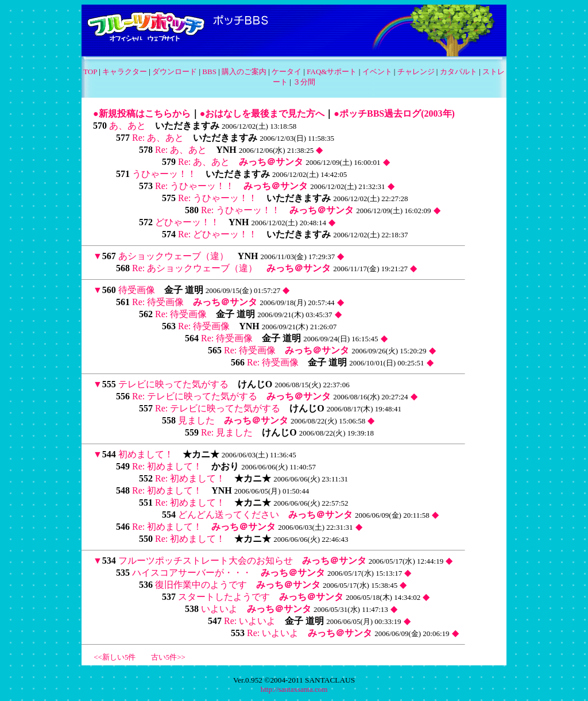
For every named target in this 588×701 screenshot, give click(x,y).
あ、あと (127, 126)
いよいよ (219, 609)
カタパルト (459, 72)
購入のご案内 (244, 72)
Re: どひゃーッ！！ (218, 234)
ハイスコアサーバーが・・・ (192, 573)
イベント (377, 72)
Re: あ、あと (158, 138)
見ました (196, 420)
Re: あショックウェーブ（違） (195, 268)
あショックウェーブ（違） (173, 256)
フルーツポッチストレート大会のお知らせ (206, 561)
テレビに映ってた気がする (173, 384)
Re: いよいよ (250, 621)
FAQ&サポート (332, 72)
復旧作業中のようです (201, 585)
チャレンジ (416, 72)
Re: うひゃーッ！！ (195, 186)
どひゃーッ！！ (187, 222)
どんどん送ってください (229, 515)
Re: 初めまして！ (167, 466)
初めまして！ (146, 454)
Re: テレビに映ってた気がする (195, 396)
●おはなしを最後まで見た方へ (262, 113)
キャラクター (125, 72)
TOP (90, 72)
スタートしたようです (224, 597)
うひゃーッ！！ (164, 174)
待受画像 (137, 290)
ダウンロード (175, 72)
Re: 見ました (227, 432)
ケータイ (287, 72)
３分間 (304, 82)
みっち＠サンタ (271, 162)
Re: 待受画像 (158, 302)
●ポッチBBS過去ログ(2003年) (394, 113)
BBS (209, 72)
